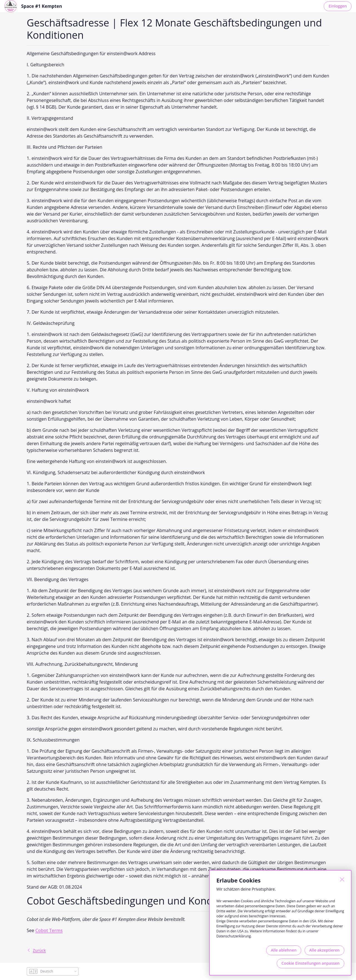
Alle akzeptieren (324, 950)
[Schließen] (342, 879)
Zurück (36, 950)
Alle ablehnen (284, 950)
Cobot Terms (49, 930)
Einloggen (338, 6)
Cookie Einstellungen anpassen (311, 963)
